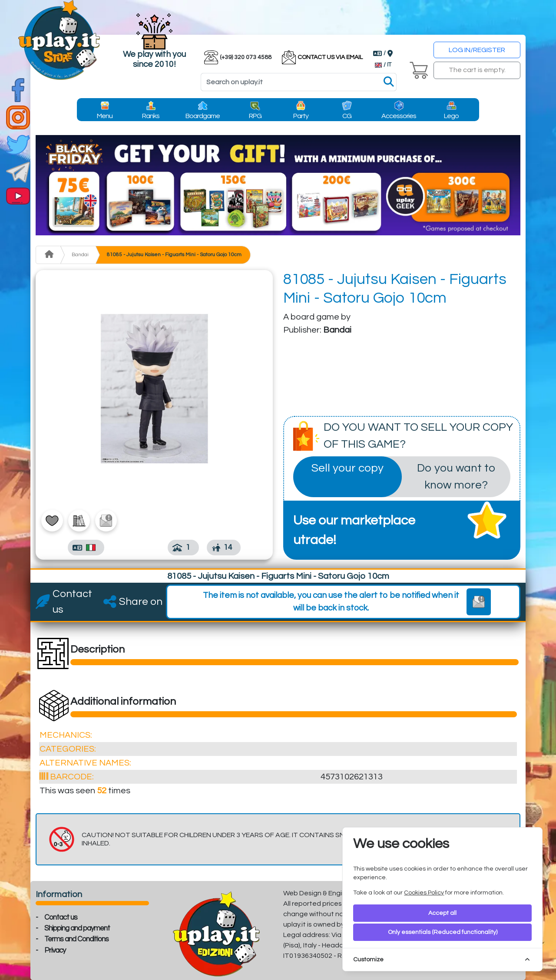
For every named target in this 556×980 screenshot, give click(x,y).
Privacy (55, 950)
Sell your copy (347, 468)
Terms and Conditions (76, 939)
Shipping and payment (77, 928)
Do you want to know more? (456, 477)
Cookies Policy (424, 893)
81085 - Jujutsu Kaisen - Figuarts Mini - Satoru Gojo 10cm (174, 255)
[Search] (299, 82)
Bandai (80, 255)
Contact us (61, 917)
